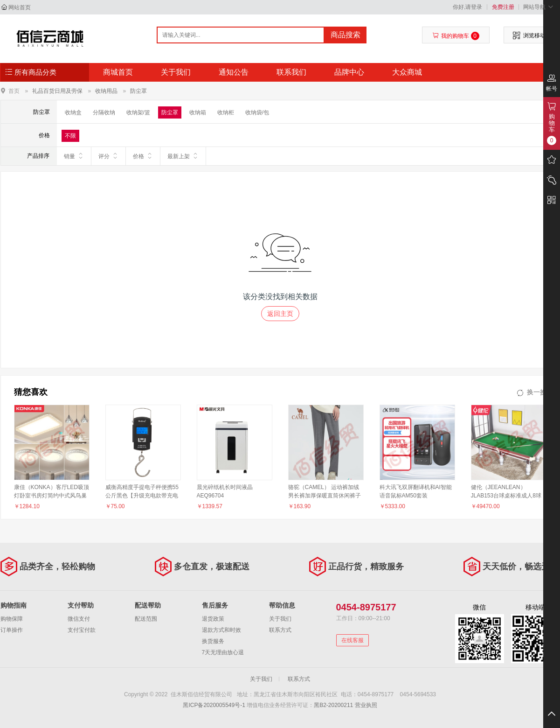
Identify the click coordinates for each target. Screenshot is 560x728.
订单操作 (12, 630)
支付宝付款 (82, 630)
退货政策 (213, 619)
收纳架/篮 (138, 112)
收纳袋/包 (257, 112)
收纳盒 (73, 112)
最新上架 (183, 156)
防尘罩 (138, 91)
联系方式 (280, 630)
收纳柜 (226, 112)
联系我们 (291, 72)
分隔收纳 (104, 112)
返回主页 (280, 314)
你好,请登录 (467, 7)
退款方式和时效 (221, 630)
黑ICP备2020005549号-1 (214, 705)
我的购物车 (456, 36)
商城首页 (118, 72)
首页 (14, 91)
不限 (70, 136)
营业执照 (366, 705)
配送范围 (146, 619)
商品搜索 (346, 35)
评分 (108, 156)
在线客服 (353, 640)
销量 (74, 156)
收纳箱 (198, 112)
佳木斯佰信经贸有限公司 (50, 38)
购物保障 (12, 619)
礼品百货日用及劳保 (57, 91)
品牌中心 (349, 72)
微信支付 (79, 619)
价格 (143, 156)
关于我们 (176, 72)
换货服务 (213, 641)
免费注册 (503, 7)
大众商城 (407, 72)
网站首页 (20, 7)
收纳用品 (106, 91)
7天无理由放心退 (223, 652)
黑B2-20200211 (333, 705)
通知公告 (234, 72)
